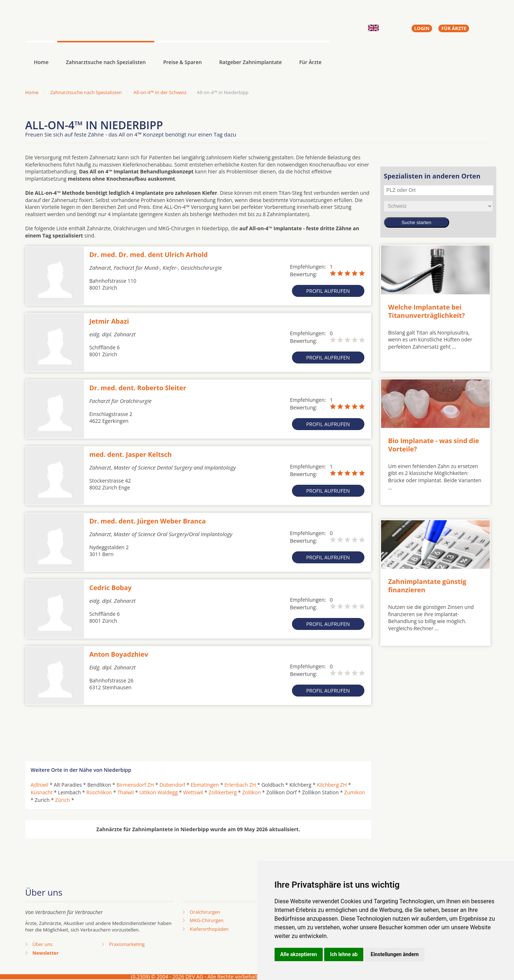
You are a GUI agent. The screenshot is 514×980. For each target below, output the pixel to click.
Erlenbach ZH (240, 785)
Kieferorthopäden (209, 929)
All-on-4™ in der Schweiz (160, 92)
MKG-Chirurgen (207, 920)
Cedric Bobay (111, 588)
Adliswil (40, 785)
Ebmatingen (205, 785)
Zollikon (252, 792)
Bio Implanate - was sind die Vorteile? (434, 445)
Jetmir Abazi (109, 321)
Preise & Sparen (182, 62)
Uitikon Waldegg (158, 792)
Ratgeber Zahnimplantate (250, 62)
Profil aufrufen (328, 291)
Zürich (62, 800)
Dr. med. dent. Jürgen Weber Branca (148, 521)
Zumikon (354, 792)
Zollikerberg (223, 792)
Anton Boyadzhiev (119, 654)
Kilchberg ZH (332, 785)
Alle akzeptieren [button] (299, 954)
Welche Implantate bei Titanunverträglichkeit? (427, 311)
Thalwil (126, 792)
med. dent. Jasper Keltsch (131, 454)
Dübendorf (172, 785)
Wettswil (193, 792)
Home (32, 92)
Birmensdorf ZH (135, 785)
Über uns (43, 944)
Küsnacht (42, 792)
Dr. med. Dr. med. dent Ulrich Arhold (149, 255)
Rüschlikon (99, 792)
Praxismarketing (127, 944)
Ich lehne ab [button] (344, 954)
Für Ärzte (310, 62)
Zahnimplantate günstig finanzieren (427, 586)
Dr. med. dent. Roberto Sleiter (138, 388)
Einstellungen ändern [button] (395, 954)
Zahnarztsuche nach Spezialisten (106, 62)
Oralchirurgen (205, 912)
